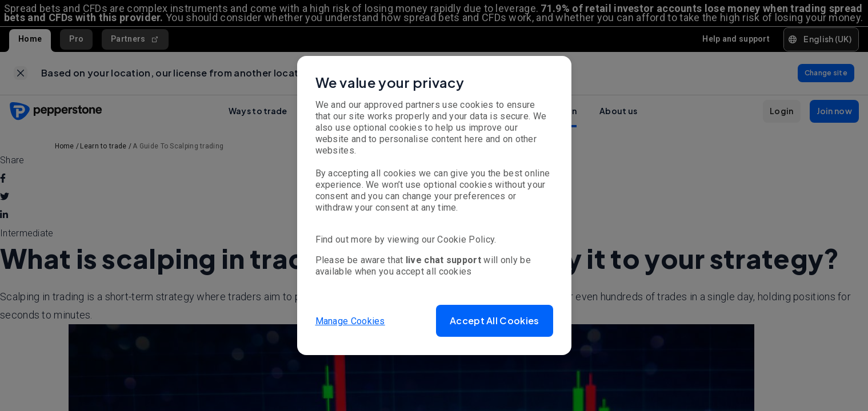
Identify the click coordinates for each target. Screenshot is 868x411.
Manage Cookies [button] (350, 321)
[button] (494, 321)
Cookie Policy (466, 239)
